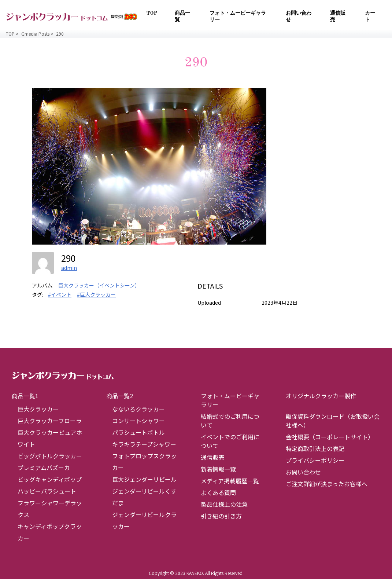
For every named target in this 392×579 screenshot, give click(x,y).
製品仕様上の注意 (224, 504)
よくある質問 (218, 492)
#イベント (60, 294)
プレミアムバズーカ (44, 468)
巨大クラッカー (38, 409)
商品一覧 (182, 17)
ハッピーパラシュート (47, 491)
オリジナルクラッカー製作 (321, 396)
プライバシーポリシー (315, 460)
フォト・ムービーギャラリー (238, 17)
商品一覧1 (25, 396)
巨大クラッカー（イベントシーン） (99, 285)
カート (370, 17)
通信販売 (338, 17)
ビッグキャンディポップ (50, 479)
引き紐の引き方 (221, 516)
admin (69, 268)
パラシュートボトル (138, 432)
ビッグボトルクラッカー (50, 456)
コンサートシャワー (138, 421)
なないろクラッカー (138, 409)
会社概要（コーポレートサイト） (330, 437)
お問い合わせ (299, 17)
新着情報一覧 (218, 469)
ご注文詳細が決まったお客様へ (327, 484)
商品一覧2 (120, 396)
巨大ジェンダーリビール (144, 479)
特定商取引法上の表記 (315, 448)
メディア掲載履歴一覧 (230, 481)
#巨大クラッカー (96, 294)
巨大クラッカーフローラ (50, 421)
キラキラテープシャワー (144, 444)
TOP (152, 13)
